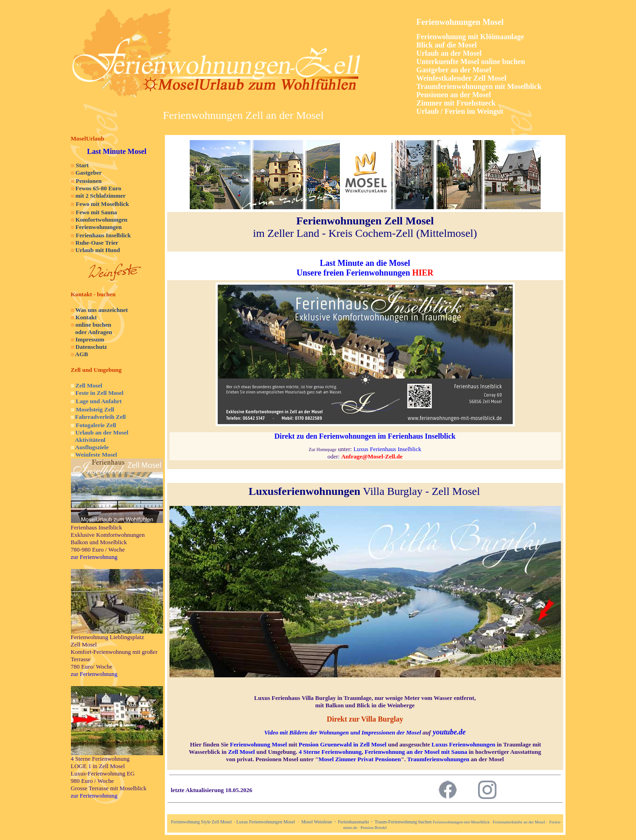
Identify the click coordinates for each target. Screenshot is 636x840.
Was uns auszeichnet (102, 310)
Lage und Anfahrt (99, 401)
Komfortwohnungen (102, 220)
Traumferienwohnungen (438, 759)
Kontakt (86, 317)
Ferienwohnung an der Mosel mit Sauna (416, 752)
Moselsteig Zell (95, 409)
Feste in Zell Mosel (99, 393)
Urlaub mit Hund (98, 250)
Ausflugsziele (92, 447)
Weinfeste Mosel (96, 455)
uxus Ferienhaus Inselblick (389, 449)
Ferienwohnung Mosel (258, 744)
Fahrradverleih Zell (100, 417)
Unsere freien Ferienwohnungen (353, 273)
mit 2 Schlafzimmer (101, 196)
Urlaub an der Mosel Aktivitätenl (100, 436)
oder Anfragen (92, 332)
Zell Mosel (89, 385)
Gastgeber (89, 173)
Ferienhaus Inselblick (104, 235)
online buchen (93, 325)
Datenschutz (91, 347)
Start (82, 165)
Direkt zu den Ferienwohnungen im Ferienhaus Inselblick (365, 436)
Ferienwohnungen (99, 227)
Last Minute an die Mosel (365, 263)
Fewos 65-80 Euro (98, 188)
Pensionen (89, 181)
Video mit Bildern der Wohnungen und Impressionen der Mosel (343, 732)
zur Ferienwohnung (94, 557)
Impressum (90, 339)
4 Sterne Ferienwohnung (330, 752)
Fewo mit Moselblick (103, 204)
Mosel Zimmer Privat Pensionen (359, 759)
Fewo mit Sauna (97, 212)
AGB (82, 354)
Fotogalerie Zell (96, 425)
